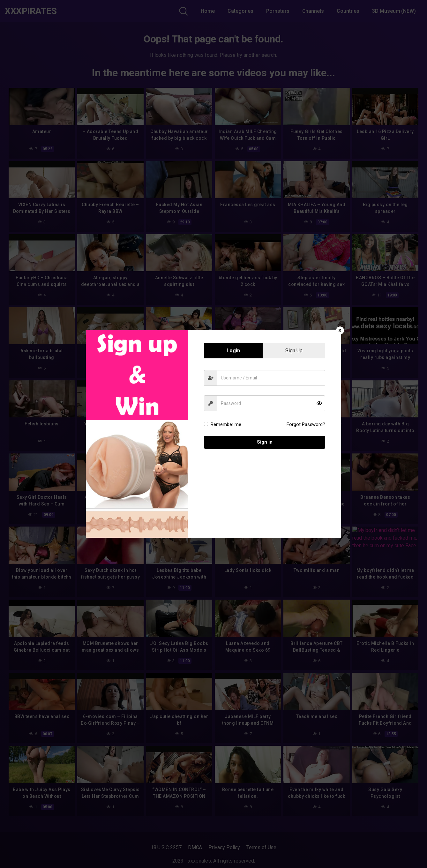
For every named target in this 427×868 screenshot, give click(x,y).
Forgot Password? (306, 424)
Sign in (265, 442)
